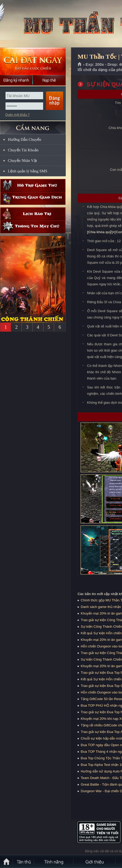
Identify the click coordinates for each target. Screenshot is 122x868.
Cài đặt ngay (33, 61)
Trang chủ (80, 64)
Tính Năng (54, 861)
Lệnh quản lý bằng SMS (28, 171)
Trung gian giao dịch (33, 198)
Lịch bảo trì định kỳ (33, 214)
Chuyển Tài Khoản (23, 150)
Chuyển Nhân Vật (22, 161)
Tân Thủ (24, 861)
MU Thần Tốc (38, 24)
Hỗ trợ (33, 185)
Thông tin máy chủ (33, 227)
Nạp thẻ (49, 80)
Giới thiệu (95, 861)
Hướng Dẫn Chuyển (25, 139)
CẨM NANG (33, 125)
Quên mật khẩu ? (17, 115)
